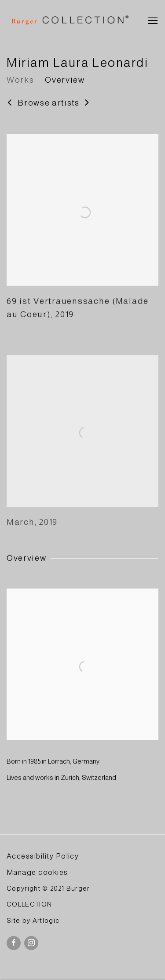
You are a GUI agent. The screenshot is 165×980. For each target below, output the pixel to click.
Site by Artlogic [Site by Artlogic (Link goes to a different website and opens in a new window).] (33, 921)
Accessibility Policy (43, 856)
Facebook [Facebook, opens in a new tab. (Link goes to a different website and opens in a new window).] (14, 943)
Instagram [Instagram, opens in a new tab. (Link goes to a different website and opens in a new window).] (31, 943)
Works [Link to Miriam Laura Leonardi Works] (20, 80)
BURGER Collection (69, 21)
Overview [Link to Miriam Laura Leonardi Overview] (65, 80)
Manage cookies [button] (37, 872)
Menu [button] (152, 21)
